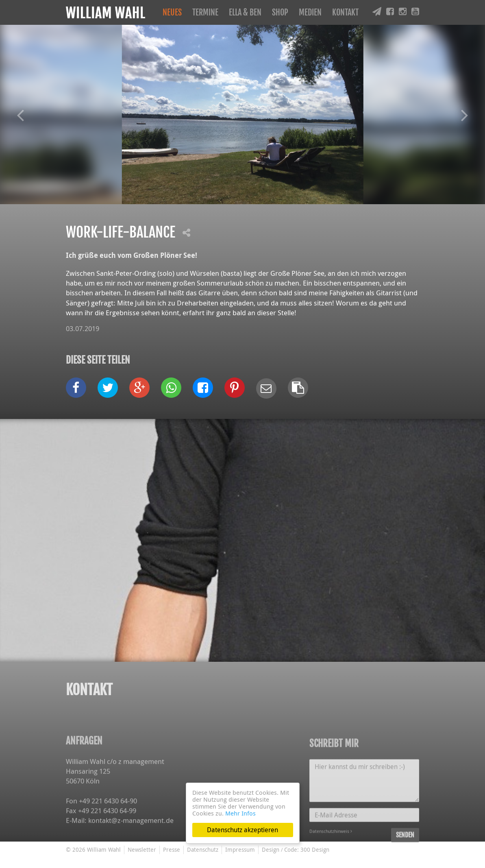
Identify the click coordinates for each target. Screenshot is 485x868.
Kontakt (345, 12)
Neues (172, 12)
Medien (310, 12)
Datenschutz (203, 849)
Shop (280, 12)
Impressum (240, 849)
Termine (205, 12)
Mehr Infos (240, 813)
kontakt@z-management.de (131, 859)
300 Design (315, 849)
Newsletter (142, 849)
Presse (172, 849)
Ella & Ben (245, 12)
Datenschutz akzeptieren (242, 830)
